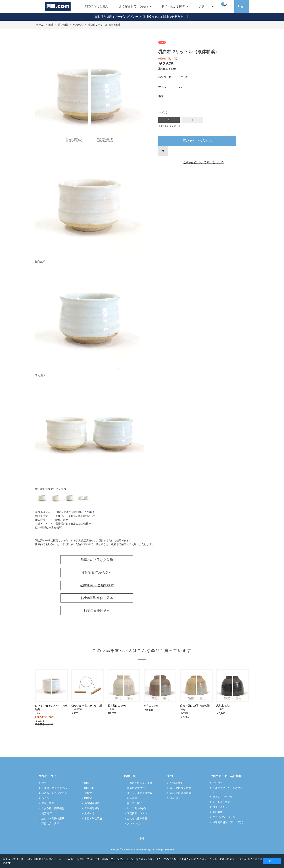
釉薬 (87, 783)
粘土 (44, 783)
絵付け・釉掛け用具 (53, 818)
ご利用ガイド (220, 783)
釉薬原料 (89, 788)
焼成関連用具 (92, 803)
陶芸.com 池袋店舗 (180, 793)
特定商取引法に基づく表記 (228, 822)
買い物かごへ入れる (197, 141)
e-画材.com (176, 783)
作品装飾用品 (92, 808)
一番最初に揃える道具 (140, 783)
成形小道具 (48, 803)
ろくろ (45, 798)
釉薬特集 (132, 798)
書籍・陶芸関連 (93, 818)
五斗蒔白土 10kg (117, 706)
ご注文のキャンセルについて (228, 790)
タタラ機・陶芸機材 (53, 808)
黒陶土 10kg (223, 706)
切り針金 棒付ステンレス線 (87, 706)
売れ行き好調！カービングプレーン (118, 17)
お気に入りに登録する (163, 151)
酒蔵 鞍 (174, 798)
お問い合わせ (220, 807)
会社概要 (218, 812)
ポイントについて (223, 797)
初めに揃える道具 (97, 6)
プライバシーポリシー (225, 817)
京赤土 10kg (151, 706)
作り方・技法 (135, 803)
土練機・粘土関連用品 (54, 788)
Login (242, 6)
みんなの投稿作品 (137, 818)
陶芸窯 (88, 798)
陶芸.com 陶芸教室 (180, 788)
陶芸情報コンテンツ (138, 813)
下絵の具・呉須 (50, 824)
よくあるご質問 (221, 802)
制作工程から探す (137, 808)
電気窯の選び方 (136, 788)
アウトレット (135, 824)
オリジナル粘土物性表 (140, 793)
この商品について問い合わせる (204, 162)
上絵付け (89, 813)
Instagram (142, 839)
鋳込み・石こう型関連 (54, 793)
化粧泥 (88, 793)
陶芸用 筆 (47, 813)
